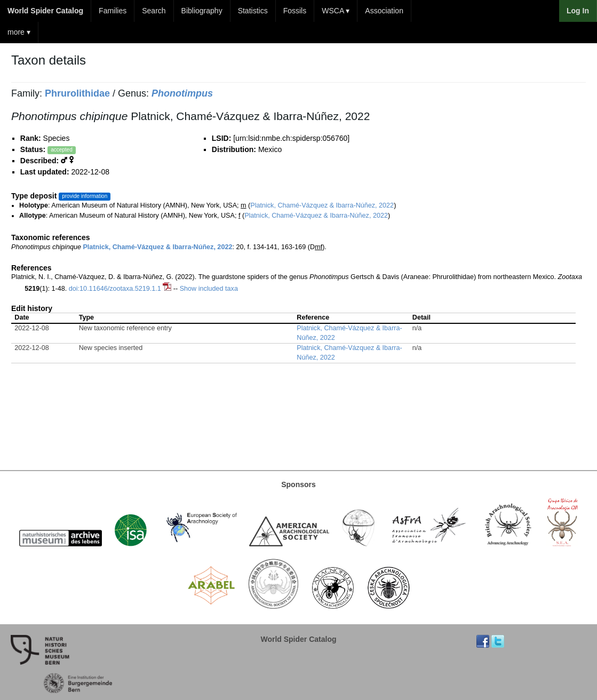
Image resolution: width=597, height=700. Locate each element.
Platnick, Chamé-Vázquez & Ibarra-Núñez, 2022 (322, 205)
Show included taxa (209, 289)
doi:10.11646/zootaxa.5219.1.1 (115, 289)
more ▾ (19, 32)
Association (384, 11)
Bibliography (202, 11)
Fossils (295, 11)
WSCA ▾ (336, 11)
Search (154, 11)
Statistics (253, 11)
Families (113, 11)
